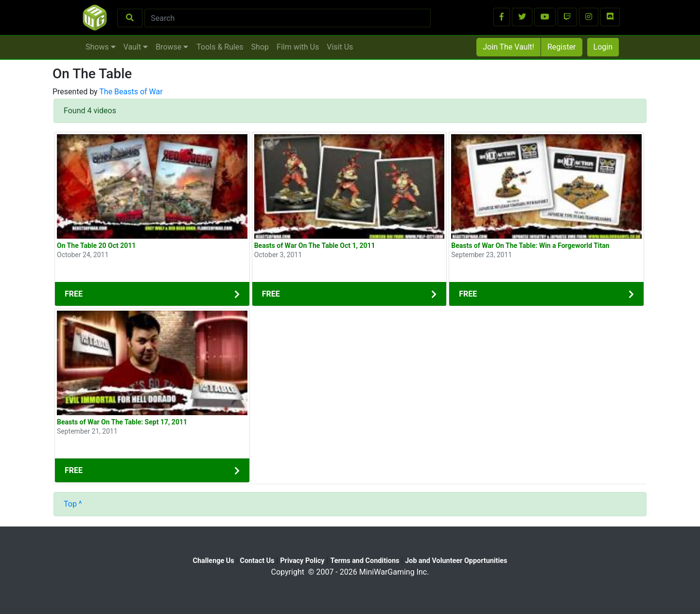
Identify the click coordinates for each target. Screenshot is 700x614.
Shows (101, 47)
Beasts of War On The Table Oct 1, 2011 (315, 246)
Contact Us (257, 561)
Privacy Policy (302, 561)
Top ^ (73, 504)
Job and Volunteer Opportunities (456, 561)
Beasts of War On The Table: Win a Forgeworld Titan (530, 246)
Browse (172, 47)
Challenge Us (214, 561)
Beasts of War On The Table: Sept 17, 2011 (122, 422)
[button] (502, 17)
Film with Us (298, 47)
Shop (260, 47)
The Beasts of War (131, 92)
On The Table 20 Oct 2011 (96, 246)
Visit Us (340, 47)
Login (603, 47)
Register (562, 47)
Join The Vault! (508, 47)
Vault (136, 47)
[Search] (288, 18)
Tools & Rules (220, 47)
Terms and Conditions (365, 561)
